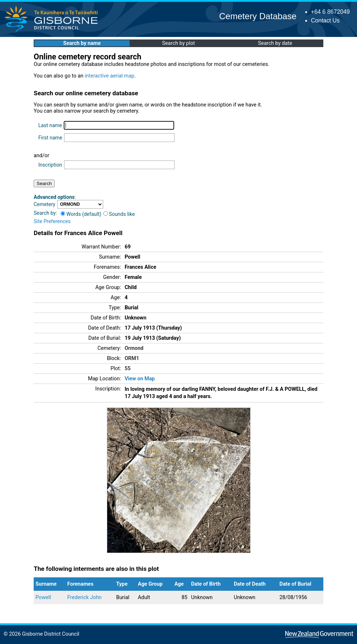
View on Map (140, 379)
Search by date (275, 43)
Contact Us (325, 20)
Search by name (82, 43)
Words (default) (81, 214)
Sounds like (119, 214)
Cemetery (45, 204)
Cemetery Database (258, 16)
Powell (43, 597)
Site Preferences (52, 221)
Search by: (45, 213)
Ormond (134, 348)
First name (50, 138)
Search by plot (179, 43)
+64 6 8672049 (330, 12)
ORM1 (132, 358)
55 (128, 369)
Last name (50, 125)
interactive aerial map (110, 76)
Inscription (50, 165)
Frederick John (85, 597)
